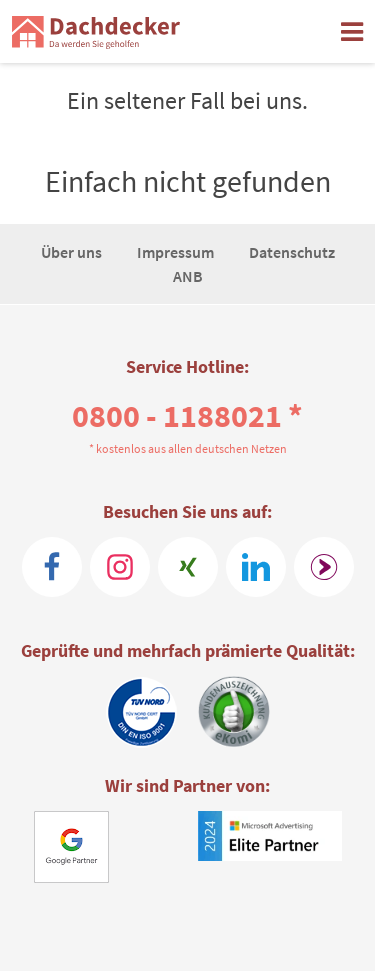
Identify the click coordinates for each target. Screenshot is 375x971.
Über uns (73, 252)
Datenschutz (292, 252)
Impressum (177, 252)
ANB (188, 276)
